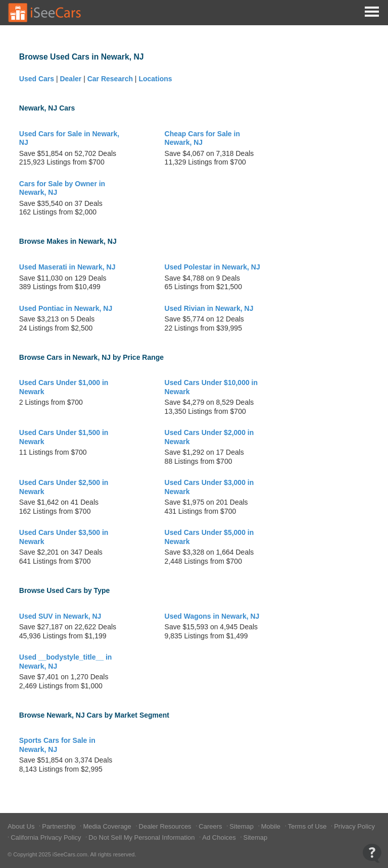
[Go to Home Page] (45, 13)
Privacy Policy (354, 826)
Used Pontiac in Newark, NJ (66, 308)
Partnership (60, 826)
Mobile (272, 826)
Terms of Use (308, 826)
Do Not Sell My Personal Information (142, 837)
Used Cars (37, 79)
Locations (155, 79)
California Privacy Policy (47, 837)
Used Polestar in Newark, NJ (212, 267)
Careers (211, 826)
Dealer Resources (166, 826)
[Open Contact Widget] (372, 853)
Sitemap (242, 826)
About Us (22, 826)
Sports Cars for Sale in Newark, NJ (57, 745)
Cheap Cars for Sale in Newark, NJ (202, 138)
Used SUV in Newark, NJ (60, 616)
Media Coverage (108, 826)
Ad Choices (220, 837)
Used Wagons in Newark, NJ (212, 616)
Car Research (110, 79)
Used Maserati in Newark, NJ (67, 267)
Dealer (70, 79)
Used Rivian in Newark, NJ (209, 308)
